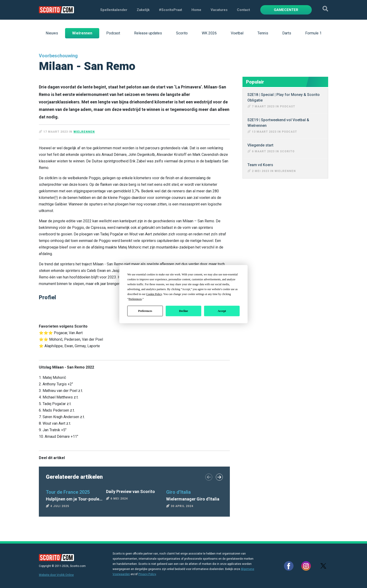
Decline (183, 311)
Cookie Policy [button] (154, 294)
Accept (222, 311)
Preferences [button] (135, 299)
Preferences (145, 311)
